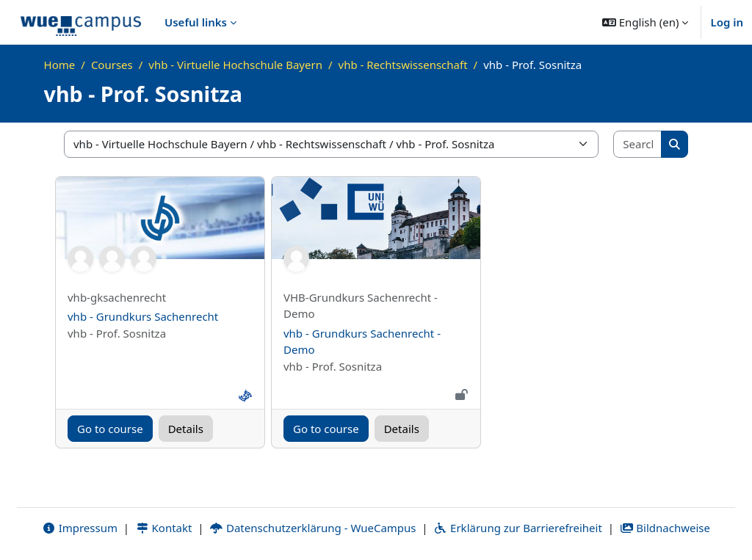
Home (60, 65)
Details (186, 429)
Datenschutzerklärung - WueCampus (312, 528)
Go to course (110, 429)
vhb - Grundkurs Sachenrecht (143, 316)
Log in (727, 22)
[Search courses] (638, 144)
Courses (112, 65)
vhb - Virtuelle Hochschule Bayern (235, 65)
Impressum (80, 528)
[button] (645, 22)
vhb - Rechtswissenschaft (403, 65)
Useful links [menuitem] (196, 22)
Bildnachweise (665, 528)
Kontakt (164, 528)
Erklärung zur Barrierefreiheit (517, 528)
